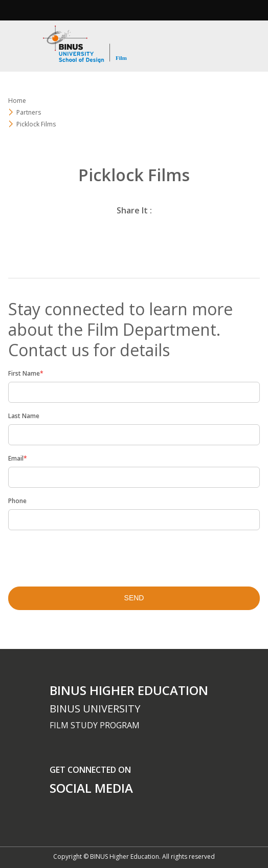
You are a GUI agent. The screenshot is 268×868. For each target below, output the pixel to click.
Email (18, 458)
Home (17, 101)
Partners (29, 112)
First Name (26, 373)
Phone (17, 501)
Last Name (24, 416)
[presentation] (74, 555)
